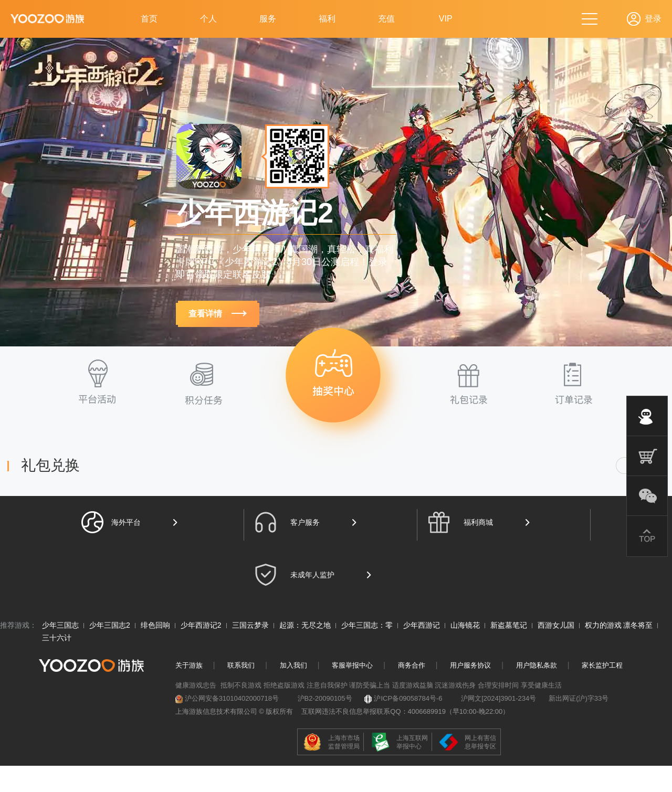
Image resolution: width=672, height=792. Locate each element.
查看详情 (217, 314)
